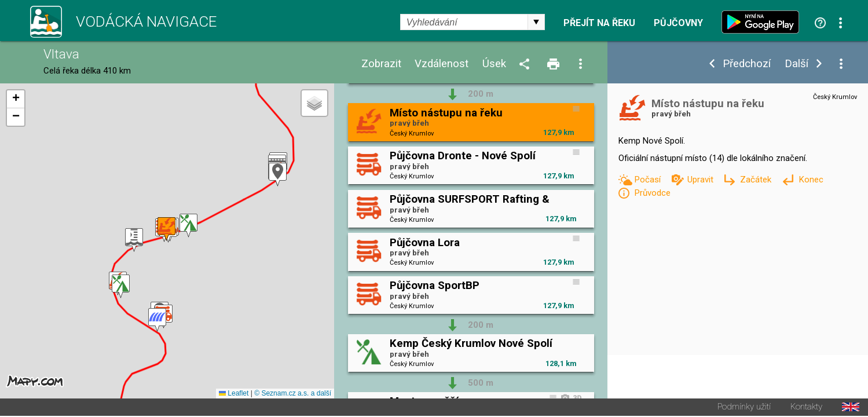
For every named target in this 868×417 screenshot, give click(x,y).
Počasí (649, 180)
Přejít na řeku (599, 23)
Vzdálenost (442, 64)
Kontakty (806, 408)
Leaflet (234, 394)
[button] (157, 321)
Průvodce (652, 193)
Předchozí (747, 64)
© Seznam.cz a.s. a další (293, 394)
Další (796, 64)
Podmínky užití (744, 408)
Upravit (702, 180)
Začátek (757, 180)
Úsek (494, 64)
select (536, 22)
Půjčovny (678, 23)
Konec (811, 180)
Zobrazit (381, 64)
